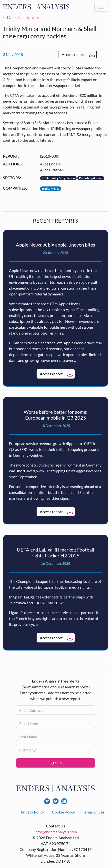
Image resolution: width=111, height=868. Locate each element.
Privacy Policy (32, 812)
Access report (73, 54)
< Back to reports (21, 17)
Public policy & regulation (58, 178)
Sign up (56, 763)
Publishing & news (91, 178)
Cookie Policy (63, 812)
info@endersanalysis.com (56, 832)
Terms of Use (93, 812)
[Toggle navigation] (101, 7)
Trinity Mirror (51, 189)
